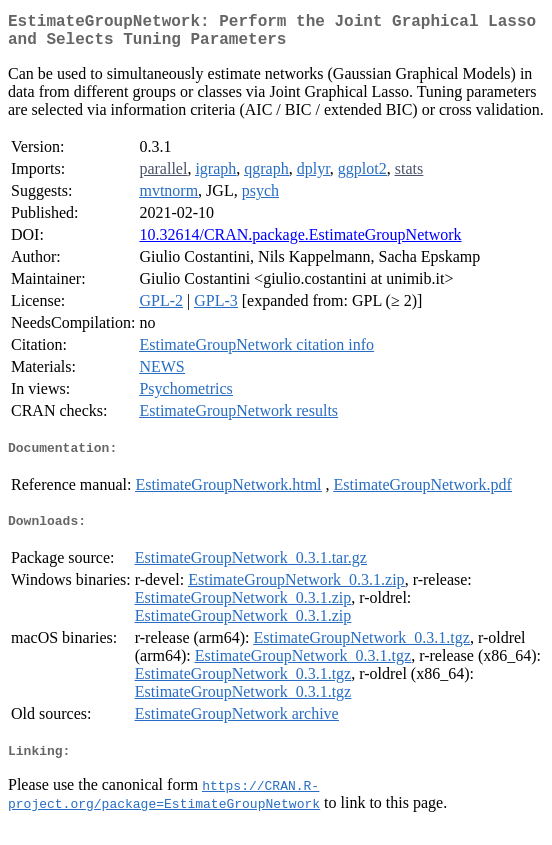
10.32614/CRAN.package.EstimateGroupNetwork (300, 242)
